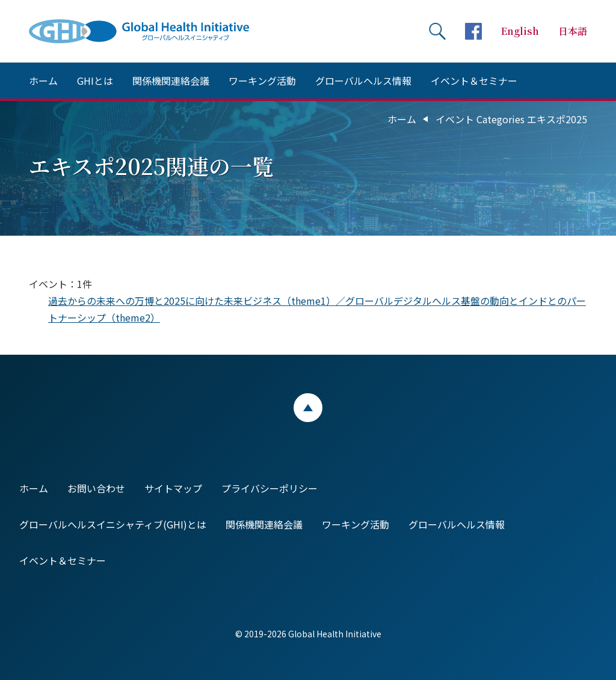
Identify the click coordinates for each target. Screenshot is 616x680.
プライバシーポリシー (269, 488)
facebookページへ (473, 31)
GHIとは (95, 81)
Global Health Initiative (149, 31)
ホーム (43, 81)
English (520, 31)
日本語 (573, 31)
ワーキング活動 (262, 81)
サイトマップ (173, 488)
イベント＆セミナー (474, 81)
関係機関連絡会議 (171, 81)
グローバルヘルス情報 (363, 81)
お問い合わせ (96, 488)
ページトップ (308, 408)
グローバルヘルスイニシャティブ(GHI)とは (113, 524)
